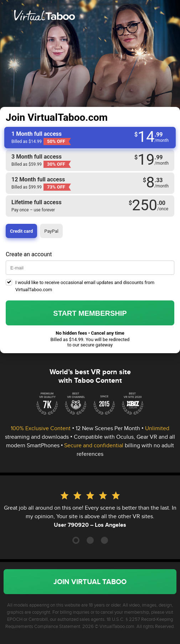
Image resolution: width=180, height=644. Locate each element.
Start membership (90, 313)
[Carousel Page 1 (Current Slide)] (76, 540)
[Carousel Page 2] (90, 540)
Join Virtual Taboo (90, 582)
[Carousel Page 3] (104, 540)
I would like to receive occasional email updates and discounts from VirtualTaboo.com (85, 286)
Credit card (21, 231)
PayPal (51, 231)
